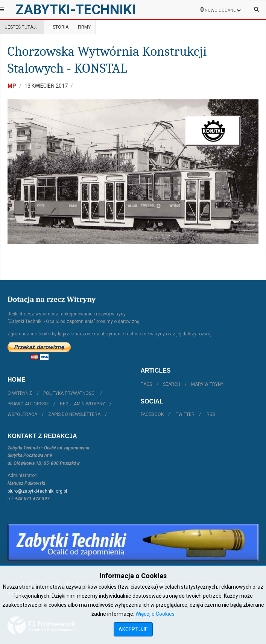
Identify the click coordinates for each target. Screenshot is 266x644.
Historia (59, 27)
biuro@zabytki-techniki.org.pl (37, 491)
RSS (211, 414)
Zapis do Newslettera (74, 414)
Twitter (185, 414)
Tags (146, 384)
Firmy (84, 27)
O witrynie (20, 393)
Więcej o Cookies (155, 614)
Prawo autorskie (28, 404)
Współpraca (22, 414)
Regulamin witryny (82, 404)
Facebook (152, 414)
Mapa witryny (207, 384)
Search (172, 384)
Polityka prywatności (69, 393)
